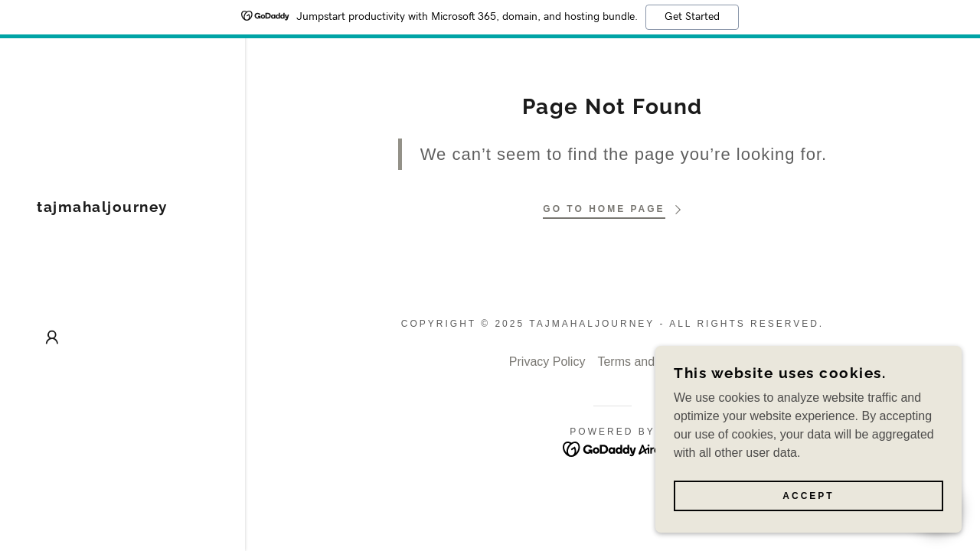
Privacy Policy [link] (547, 362)
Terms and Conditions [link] (657, 362)
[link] (102, 208)
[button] (52, 337)
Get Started (692, 17)
